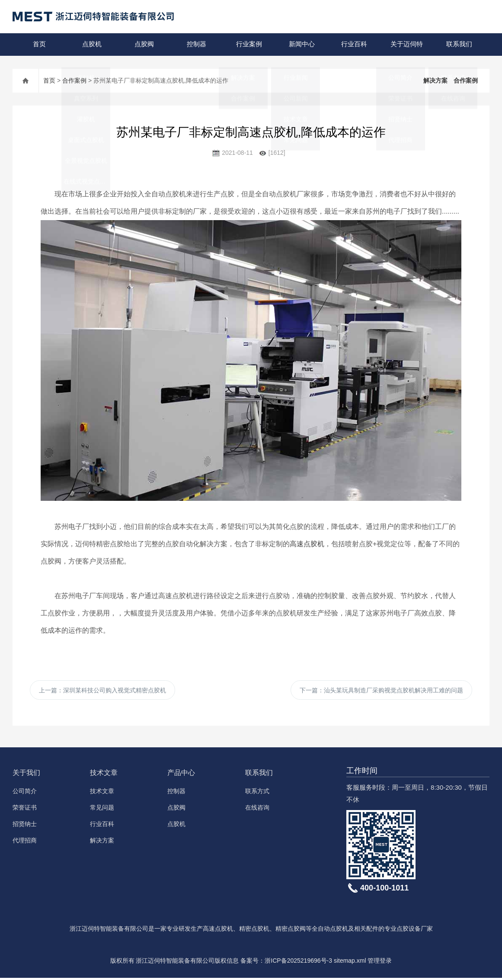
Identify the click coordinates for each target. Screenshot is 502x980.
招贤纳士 (25, 826)
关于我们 (26, 775)
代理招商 (25, 842)
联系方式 (257, 793)
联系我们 (458, 44)
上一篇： (102, 691)
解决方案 (435, 80)
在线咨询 (257, 810)
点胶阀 (144, 44)
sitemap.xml (350, 963)
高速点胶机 (307, 544)
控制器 (196, 44)
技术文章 (104, 775)
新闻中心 (301, 44)
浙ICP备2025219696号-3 (298, 963)
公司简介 (25, 793)
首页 (39, 44)
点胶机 (91, 44)
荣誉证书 (25, 810)
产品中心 (181, 775)
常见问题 (102, 810)
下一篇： (381, 691)
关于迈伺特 (406, 44)
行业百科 (354, 44)
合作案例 (74, 80)
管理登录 (380, 963)
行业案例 (249, 44)
